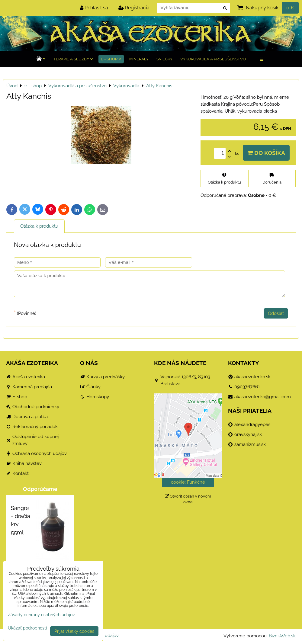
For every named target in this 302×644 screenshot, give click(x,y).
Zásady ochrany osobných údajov (41, 615)
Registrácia (134, 8)
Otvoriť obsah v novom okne (188, 499)
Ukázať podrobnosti (27, 628)
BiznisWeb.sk (282, 636)
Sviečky (164, 59)
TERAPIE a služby (73, 59)
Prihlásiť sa (94, 8)
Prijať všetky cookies (74, 631)
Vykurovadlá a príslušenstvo (213, 59)
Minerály (139, 59)
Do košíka (266, 153)
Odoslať (276, 313)
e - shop (111, 59)
